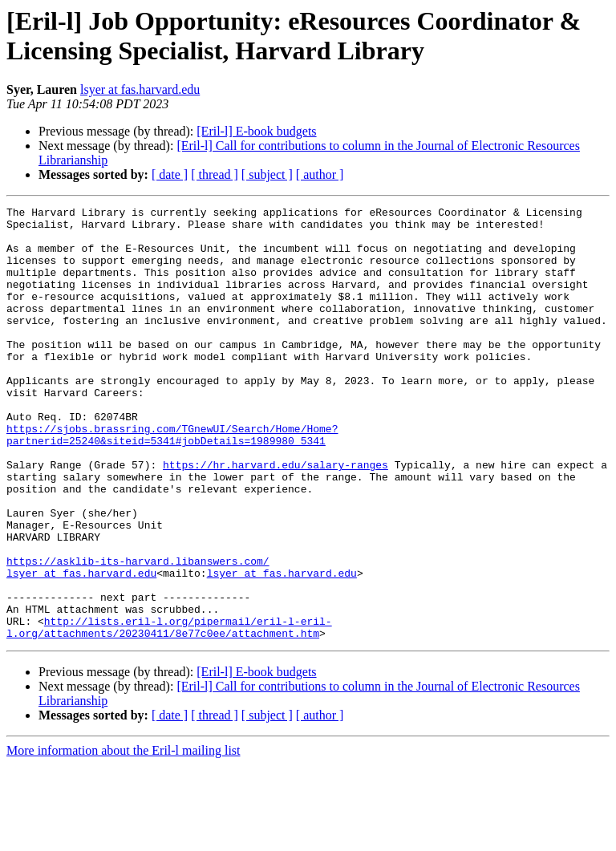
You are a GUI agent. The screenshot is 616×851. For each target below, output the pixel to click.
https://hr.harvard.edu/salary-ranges (276, 517)
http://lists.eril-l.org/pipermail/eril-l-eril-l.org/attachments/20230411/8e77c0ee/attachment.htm (169, 712)
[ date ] (170, 174)
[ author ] (320, 174)
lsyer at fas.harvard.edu (140, 89)
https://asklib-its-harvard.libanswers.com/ (138, 633)
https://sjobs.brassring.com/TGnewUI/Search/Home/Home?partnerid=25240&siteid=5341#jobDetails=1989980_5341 (172, 481)
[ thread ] (215, 174)
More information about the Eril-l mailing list (124, 837)
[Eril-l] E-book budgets (256, 131)
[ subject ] (267, 174)
